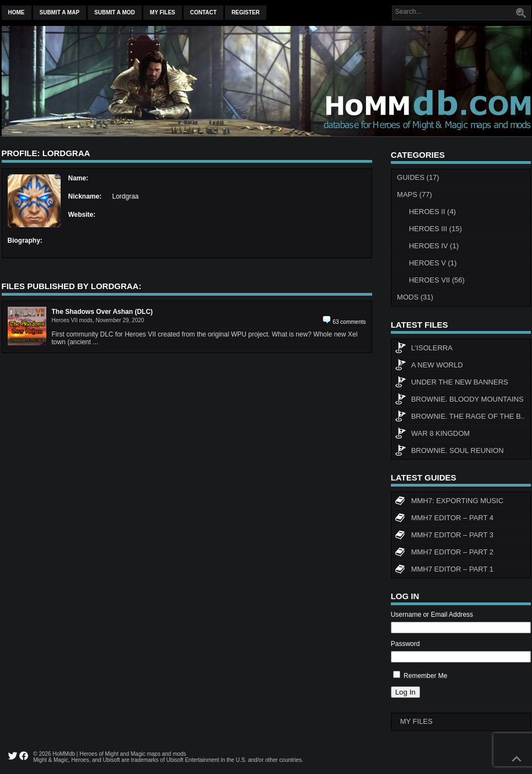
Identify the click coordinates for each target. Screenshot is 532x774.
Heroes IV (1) (434, 246)
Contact (203, 12)
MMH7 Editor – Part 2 (444, 553)
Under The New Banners (452, 383)
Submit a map (60, 12)
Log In (405, 692)
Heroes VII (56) (437, 280)
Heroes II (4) (432, 212)
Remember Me (425, 676)
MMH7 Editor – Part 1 (444, 570)
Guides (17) (418, 177)
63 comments (349, 322)
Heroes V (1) (433, 263)
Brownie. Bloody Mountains (459, 401)
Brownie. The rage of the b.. (460, 418)
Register (246, 12)
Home (17, 12)
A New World (429, 366)
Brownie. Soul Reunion (449, 452)
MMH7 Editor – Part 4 (444, 519)
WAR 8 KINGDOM (432, 435)
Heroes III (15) (436, 229)
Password (405, 644)
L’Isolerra (424, 349)
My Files (163, 12)
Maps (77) (415, 194)
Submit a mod (115, 12)
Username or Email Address (432, 615)
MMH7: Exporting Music (449, 502)
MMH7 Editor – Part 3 (444, 536)
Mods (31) (415, 297)
